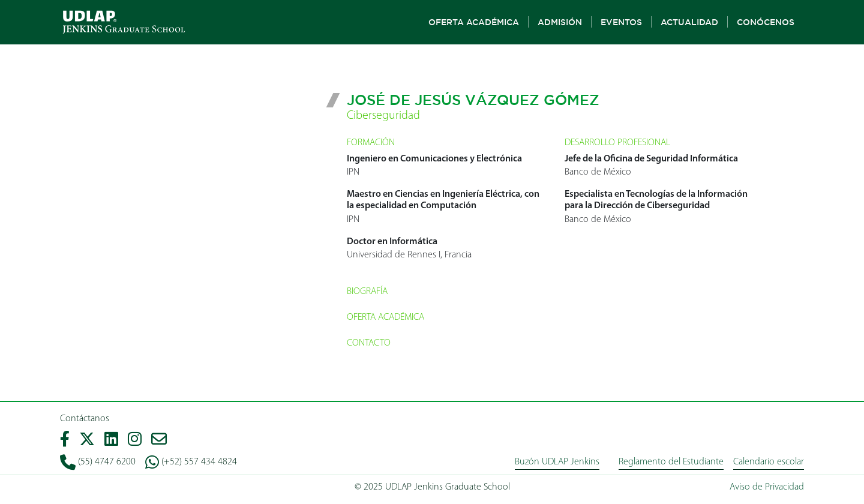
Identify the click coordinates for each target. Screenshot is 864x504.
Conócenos (766, 22)
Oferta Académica (474, 22)
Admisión (560, 22)
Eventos (621, 22)
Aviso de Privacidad (767, 487)
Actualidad (689, 22)
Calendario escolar (769, 462)
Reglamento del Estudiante (671, 462)
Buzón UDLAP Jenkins (557, 462)
